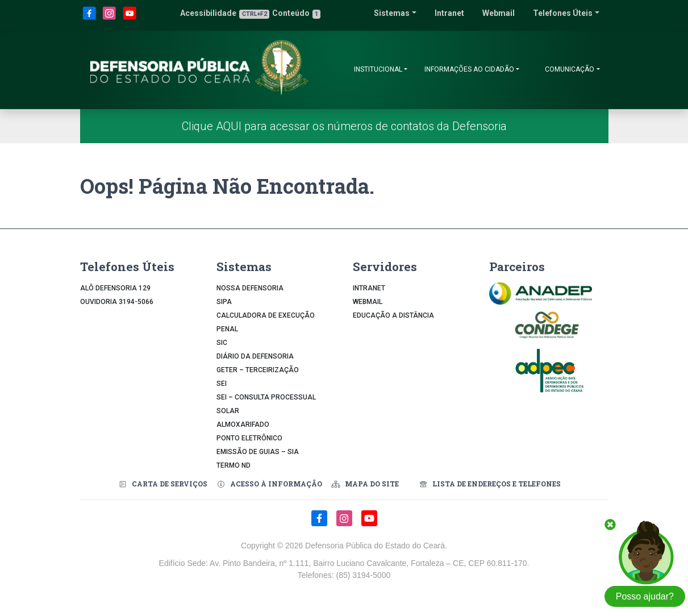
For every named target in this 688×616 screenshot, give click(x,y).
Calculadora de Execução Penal (266, 322)
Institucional (378, 69)
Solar (228, 411)
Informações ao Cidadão (469, 69)
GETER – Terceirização (258, 370)
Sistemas (392, 13)
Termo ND (233, 465)
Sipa (224, 302)
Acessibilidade (224, 13)
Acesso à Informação (269, 484)
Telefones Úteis (563, 13)
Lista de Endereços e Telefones (489, 484)
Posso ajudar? (645, 596)
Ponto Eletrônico (249, 438)
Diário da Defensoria (255, 356)
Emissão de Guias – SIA (258, 452)
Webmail (499, 13)
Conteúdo (296, 13)
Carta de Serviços (163, 484)
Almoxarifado (243, 424)
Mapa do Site (365, 484)
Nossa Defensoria (250, 288)
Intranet (449, 13)
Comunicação (570, 69)
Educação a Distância (393, 315)
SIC (222, 343)
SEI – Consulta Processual (266, 397)
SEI (222, 384)
